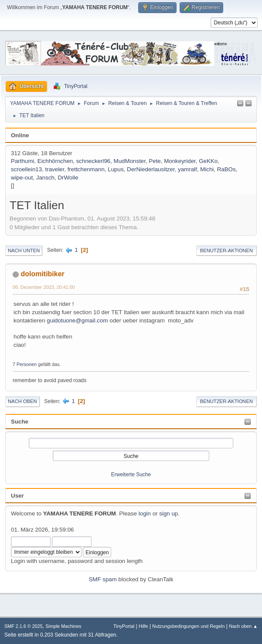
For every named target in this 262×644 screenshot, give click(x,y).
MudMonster (130, 161)
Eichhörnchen (55, 161)
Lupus (116, 169)
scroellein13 (26, 169)
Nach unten (24, 251)
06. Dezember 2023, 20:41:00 (44, 287)
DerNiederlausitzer (151, 169)
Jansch (45, 178)
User (17, 496)
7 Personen (25, 364)
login (145, 514)
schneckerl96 (94, 161)
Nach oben (22, 401)
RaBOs (226, 169)
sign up (168, 514)
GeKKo (208, 161)
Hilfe (143, 626)
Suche (20, 422)
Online (20, 135)
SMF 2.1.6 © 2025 (24, 626)
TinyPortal (124, 626)
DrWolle (68, 178)
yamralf (187, 169)
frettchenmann (86, 169)
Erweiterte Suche (131, 475)
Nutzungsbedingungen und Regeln (188, 626)
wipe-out (22, 178)
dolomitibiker (42, 274)
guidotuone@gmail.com (77, 320)
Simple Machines (63, 626)
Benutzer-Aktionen (226, 251)
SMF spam (102, 579)
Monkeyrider (180, 161)
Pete (155, 161)
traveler (55, 169)
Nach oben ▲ (243, 626)
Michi (207, 169)
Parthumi (22, 161)
